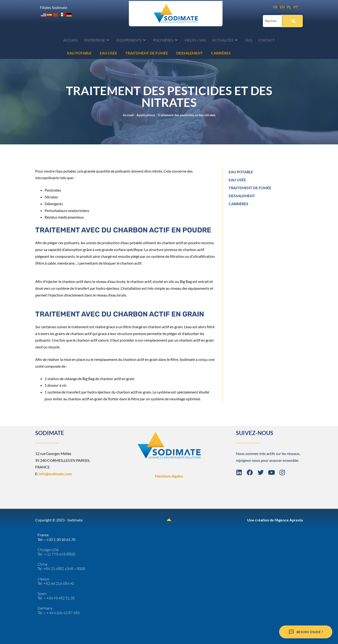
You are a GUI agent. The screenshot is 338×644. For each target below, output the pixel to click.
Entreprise (100, 39)
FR (275, 7)
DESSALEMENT (118, 52)
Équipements (133, 39)
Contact (262, 39)
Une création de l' (262, 519)
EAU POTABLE (241, 171)
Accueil (76, 39)
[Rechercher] (293, 21)
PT (296, 7)
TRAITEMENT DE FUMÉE (75, 52)
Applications (146, 115)
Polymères (166, 39)
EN (282, 7)
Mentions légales (169, 476)
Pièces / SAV (195, 39)
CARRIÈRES (150, 52)
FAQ (245, 39)
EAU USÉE (37, 52)
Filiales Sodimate (54, 7)
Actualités (223, 39)
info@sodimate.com (55, 473)
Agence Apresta (289, 519)
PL (289, 7)
